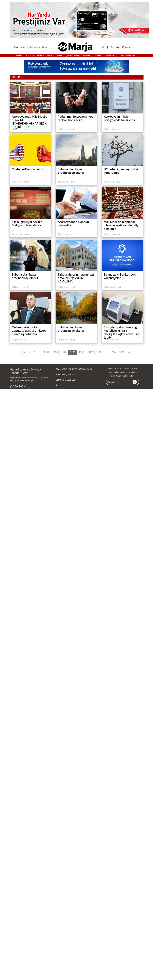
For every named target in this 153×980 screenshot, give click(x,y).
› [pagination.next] (128, 352)
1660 (113, 352)
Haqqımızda (20, 47)
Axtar (126, 47)
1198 (99, 352)
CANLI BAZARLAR (127, 56)
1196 (81, 352)
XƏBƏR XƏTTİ (110, 56)
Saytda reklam (33, 47)
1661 (122, 352)
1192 (46, 352)
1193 (55, 352)
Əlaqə (44, 47)
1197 (90, 352)
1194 (64, 352)
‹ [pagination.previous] (25, 352)
